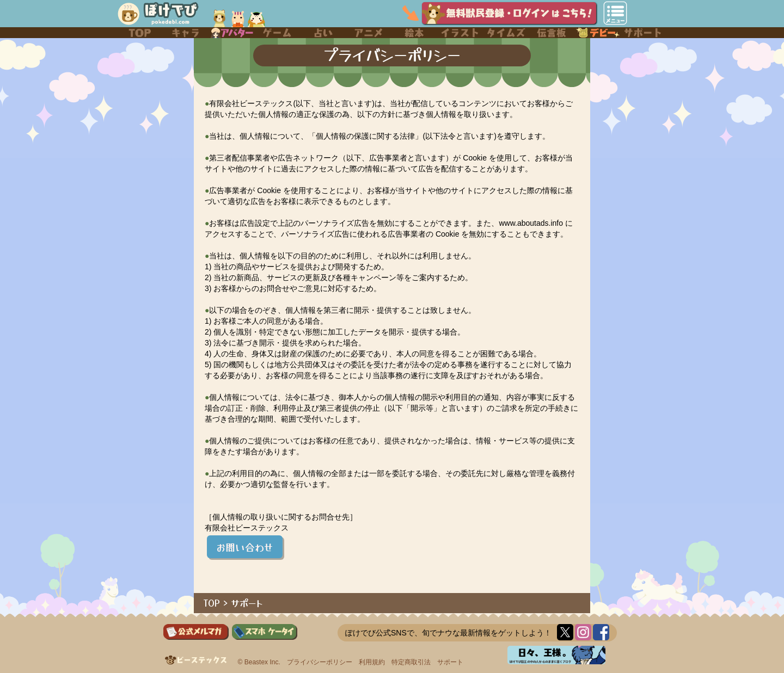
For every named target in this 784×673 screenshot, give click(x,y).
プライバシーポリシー (320, 662)
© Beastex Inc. (259, 662)
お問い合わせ (245, 547)
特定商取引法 (411, 662)
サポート (247, 603)
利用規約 (372, 662)
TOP (212, 603)
